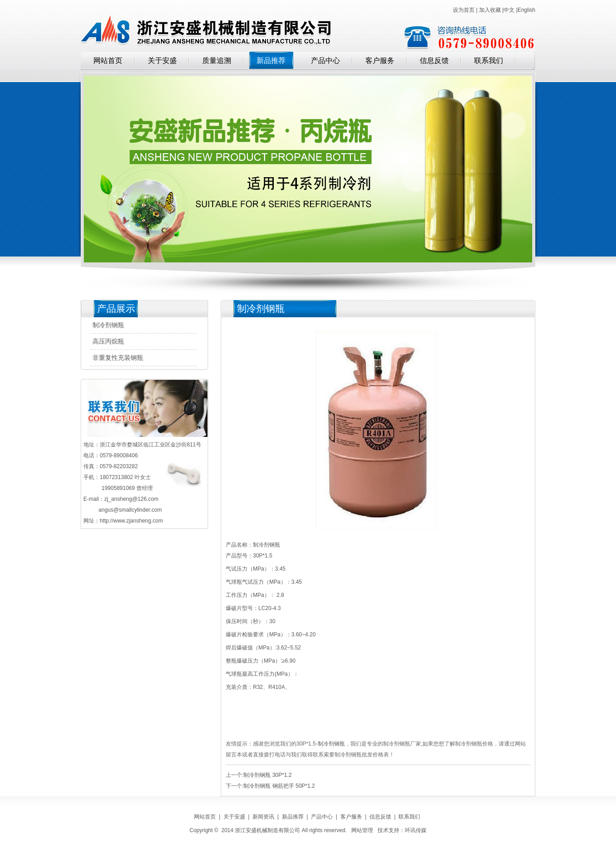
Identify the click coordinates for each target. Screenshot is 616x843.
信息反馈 (434, 61)
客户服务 (380, 61)
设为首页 (464, 10)
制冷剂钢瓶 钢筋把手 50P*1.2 (279, 786)
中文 (509, 10)
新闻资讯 (263, 817)
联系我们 (489, 61)
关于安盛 (162, 61)
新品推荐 (271, 61)
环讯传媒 (416, 830)
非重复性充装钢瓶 (118, 358)
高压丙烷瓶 (108, 342)
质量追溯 (217, 61)
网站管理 (362, 830)
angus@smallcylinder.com (130, 510)
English (526, 10)
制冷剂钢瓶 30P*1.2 (267, 775)
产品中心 (325, 61)
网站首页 (108, 61)
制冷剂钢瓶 (108, 325)
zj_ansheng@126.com (131, 499)
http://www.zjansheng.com (131, 521)
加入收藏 (490, 10)
